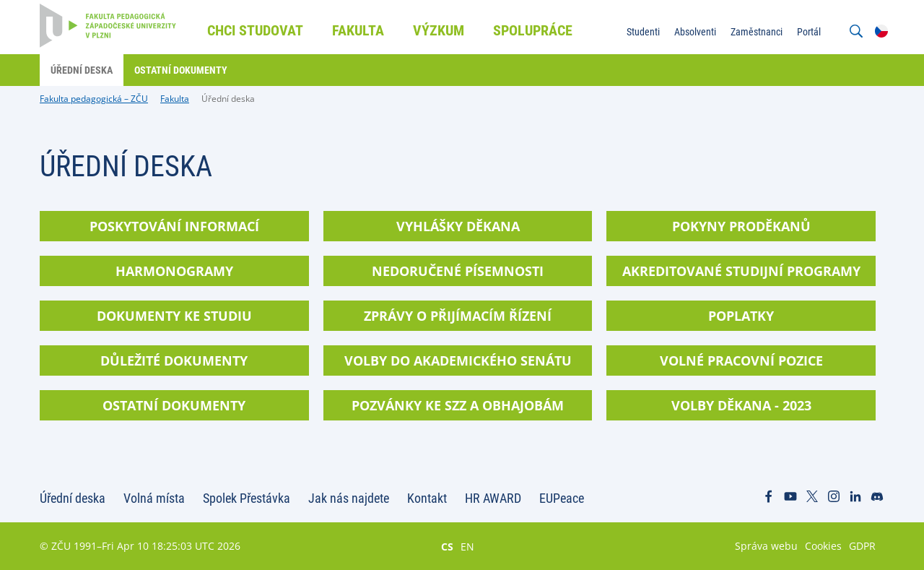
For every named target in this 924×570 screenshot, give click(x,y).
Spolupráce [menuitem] (533, 30)
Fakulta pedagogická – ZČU (94, 99)
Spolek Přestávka (247, 498)
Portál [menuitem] (809, 32)
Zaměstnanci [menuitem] (757, 32)
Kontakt (427, 498)
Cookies (823, 546)
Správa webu (766, 546)
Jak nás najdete (349, 498)
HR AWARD (493, 498)
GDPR (862, 546)
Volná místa (154, 498)
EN (467, 546)
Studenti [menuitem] (643, 32)
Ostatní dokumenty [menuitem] (181, 70)
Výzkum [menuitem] (439, 30)
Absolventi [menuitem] (695, 32)
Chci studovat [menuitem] (255, 30)
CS (447, 546)
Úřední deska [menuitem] (82, 70)
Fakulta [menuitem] (358, 30)
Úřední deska (228, 99)
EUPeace (562, 498)
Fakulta (175, 99)
